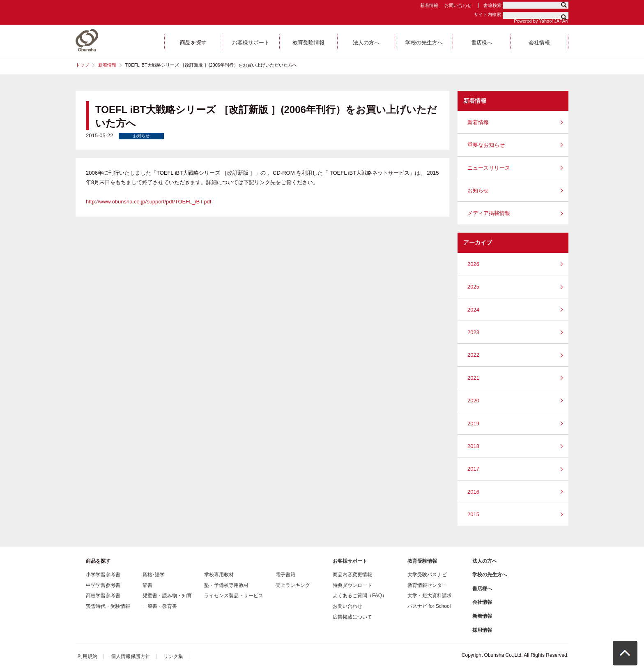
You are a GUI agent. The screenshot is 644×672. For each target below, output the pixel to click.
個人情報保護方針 (131, 656)
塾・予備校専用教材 (226, 585)
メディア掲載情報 (489, 213)
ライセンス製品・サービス (234, 596)
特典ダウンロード (352, 585)
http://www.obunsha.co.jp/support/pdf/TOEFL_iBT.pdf (148, 202)
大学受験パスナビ (427, 575)
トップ (82, 65)
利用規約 (87, 656)
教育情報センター (427, 585)
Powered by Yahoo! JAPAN (541, 21)
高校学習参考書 (103, 596)
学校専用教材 (219, 575)
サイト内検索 (488, 14)
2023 (473, 332)
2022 (473, 355)
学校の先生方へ (490, 575)
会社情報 (482, 602)
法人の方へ (485, 561)
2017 (473, 469)
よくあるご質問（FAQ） (360, 596)
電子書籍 (285, 575)
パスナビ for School (429, 606)
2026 (473, 264)
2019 (473, 424)
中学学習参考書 (103, 585)
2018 (473, 446)
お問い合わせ (458, 5)
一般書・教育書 (160, 606)
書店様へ (482, 589)
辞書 (147, 585)
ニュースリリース (489, 168)
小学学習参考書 (103, 575)
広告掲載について (352, 617)
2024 (473, 310)
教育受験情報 (422, 561)
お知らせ (478, 191)
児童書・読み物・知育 (167, 596)
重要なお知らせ (486, 145)
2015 (473, 514)
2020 (473, 401)
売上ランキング (293, 585)
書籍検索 (492, 5)
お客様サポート (350, 561)
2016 (473, 492)
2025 (473, 287)
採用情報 (482, 630)
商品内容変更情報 (352, 575)
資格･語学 (154, 575)
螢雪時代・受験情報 (108, 606)
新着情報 (429, 5)
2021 (473, 378)
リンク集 (173, 656)
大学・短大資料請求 (430, 596)
